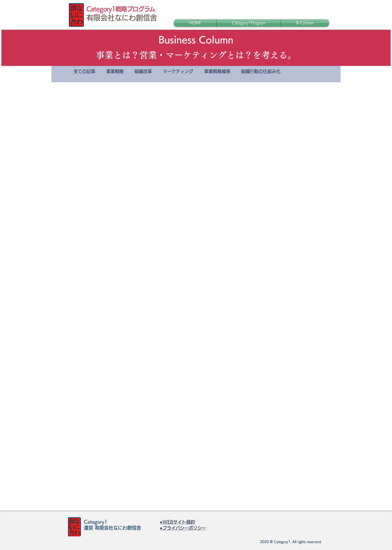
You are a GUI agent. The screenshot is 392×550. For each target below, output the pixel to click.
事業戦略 (115, 71)
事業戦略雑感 (217, 71)
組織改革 (143, 71)
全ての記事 (84, 71)
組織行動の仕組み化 (261, 71)
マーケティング (178, 71)
